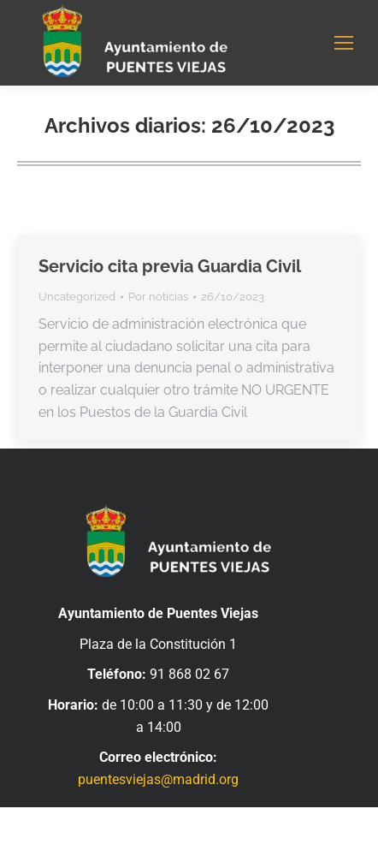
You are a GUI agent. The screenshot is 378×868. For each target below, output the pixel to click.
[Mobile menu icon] (344, 43)
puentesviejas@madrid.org (158, 779)
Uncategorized (77, 297)
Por (158, 297)
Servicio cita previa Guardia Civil (170, 266)
